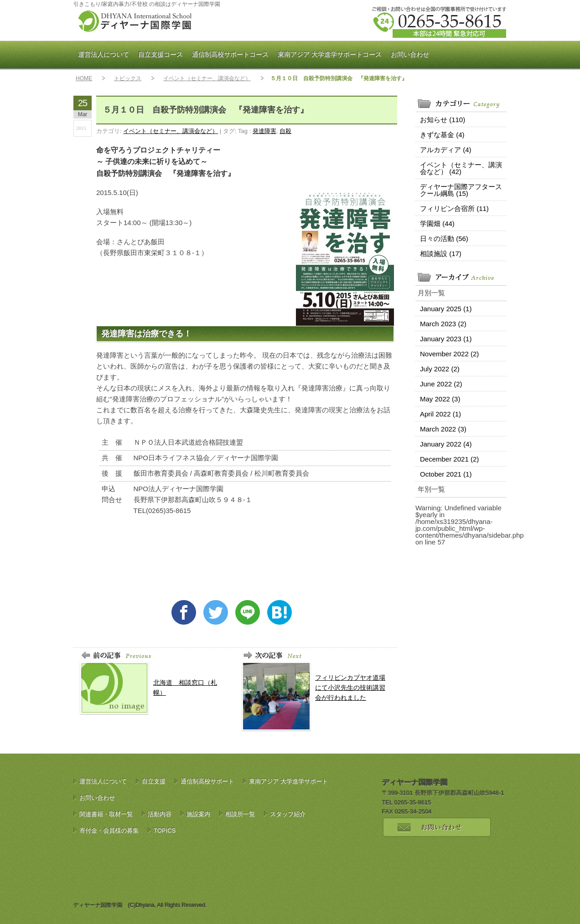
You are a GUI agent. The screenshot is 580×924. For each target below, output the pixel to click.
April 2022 (440, 414)
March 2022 (443, 429)
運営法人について (104, 54)
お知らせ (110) (443, 120)
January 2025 (446, 309)
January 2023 (446, 339)
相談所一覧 (240, 814)
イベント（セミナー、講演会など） (207, 78)
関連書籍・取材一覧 (106, 814)
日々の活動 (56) (444, 239)
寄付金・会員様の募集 (109, 830)
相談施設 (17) (441, 254)
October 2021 (446, 474)
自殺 (285, 131)
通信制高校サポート (230, 54)
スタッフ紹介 (288, 814)
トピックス (128, 78)
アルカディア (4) (446, 150)
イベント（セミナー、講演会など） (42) (461, 168)
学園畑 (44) (437, 223)
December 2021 (449, 459)
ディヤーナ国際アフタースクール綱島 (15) (461, 190)
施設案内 (198, 814)
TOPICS (165, 830)
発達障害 (264, 131)
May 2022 (440, 399)
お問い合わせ (410, 54)
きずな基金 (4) (442, 135)
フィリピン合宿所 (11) (454, 208)
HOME (84, 78)
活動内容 (160, 814)
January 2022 (446, 444)
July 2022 (440, 369)
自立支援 (161, 54)
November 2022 (449, 354)
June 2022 (441, 384)
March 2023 (443, 324)
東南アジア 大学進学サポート (330, 54)
